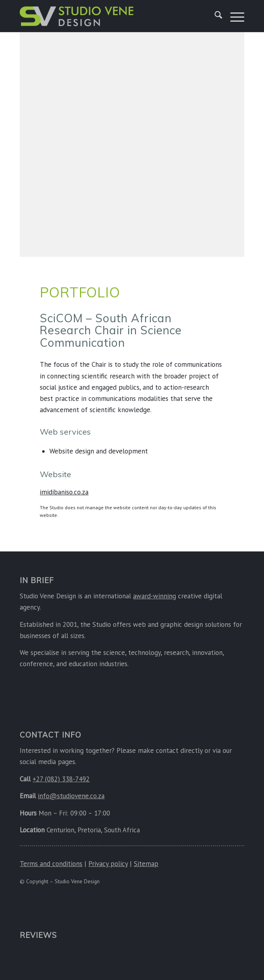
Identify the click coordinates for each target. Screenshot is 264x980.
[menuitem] (214, 16)
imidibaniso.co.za (64, 492)
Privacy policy (108, 864)
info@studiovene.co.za (71, 796)
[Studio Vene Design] (98, 16)
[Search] (214, 16)
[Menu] (233, 16)
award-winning (155, 596)
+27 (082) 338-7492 (61, 779)
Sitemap (146, 864)
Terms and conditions (51, 864)
